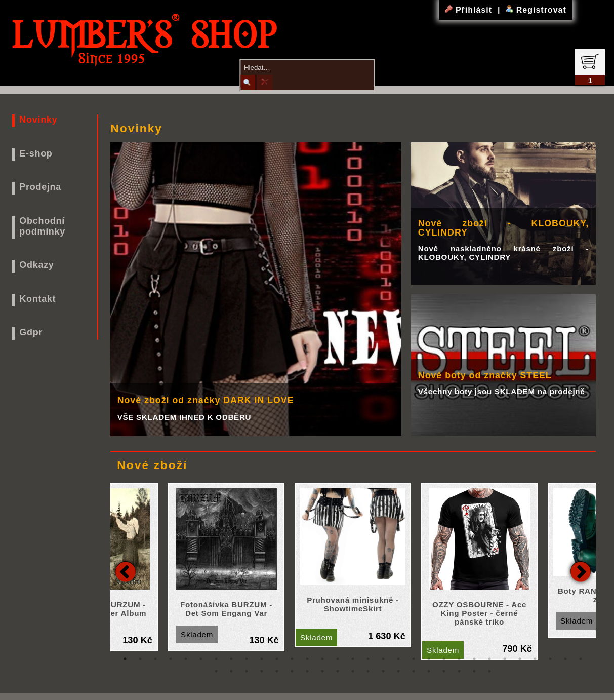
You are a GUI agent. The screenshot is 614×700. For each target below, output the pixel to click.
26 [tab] (505, 659)
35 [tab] (262, 671)
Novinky (38, 120)
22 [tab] (444, 659)
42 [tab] (368, 671)
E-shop (36, 153)
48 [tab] (459, 671)
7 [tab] (216, 659)
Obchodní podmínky (42, 226)
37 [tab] (292, 671)
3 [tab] (155, 659)
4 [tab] (171, 659)
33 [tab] (231, 671)
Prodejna (40, 187)
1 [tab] (125, 659)
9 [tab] (247, 659)
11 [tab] (277, 659)
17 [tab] (368, 659)
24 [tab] (474, 659)
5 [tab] (186, 659)
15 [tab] (338, 659)
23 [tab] (459, 659)
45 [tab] (414, 671)
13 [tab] (307, 659)
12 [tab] (292, 659)
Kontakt (37, 299)
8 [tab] (231, 659)
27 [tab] (520, 659)
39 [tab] (322, 671)
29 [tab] (550, 659)
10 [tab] (262, 659)
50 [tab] (489, 671)
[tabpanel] (353, 565)
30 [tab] (565, 659)
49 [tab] (474, 671)
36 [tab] (277, 671)
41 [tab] (353, 671)
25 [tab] (489, 659)
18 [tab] (383, 659)
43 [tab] (383, 671)
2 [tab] (140, 659)
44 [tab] (398, 671)
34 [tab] (247, 671)
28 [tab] (535, 659)
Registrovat (536, 10)
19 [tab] (398, 659)
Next (581, 571)
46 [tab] (429, 671)
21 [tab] (429, 659)
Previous (126, 571)
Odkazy (36, 265)
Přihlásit (470, 10)
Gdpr (31, 332)
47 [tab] (444, 671)
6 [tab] (201, 659)
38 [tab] (307, 671)
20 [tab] (414, 659)
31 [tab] (581, 659)
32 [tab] (216, 671)
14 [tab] (322, 659)
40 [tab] (338, 671)
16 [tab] (353, 659)
